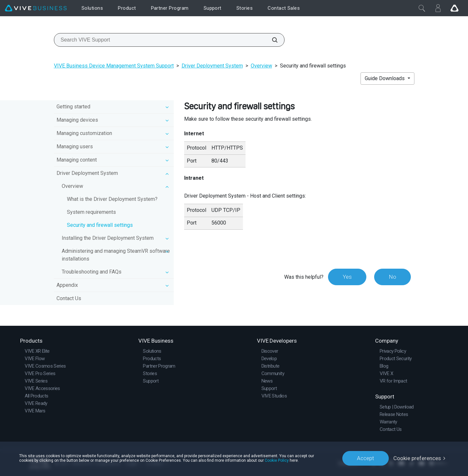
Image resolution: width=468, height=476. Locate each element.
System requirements (91, 212)
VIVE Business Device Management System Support (114, 66)
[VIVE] (36, 8)
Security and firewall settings (100, 225)
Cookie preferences (417, 458)
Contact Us (69, 298)
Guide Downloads (385, 78)
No (392, 277)
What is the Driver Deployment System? (112, 199)
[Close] (422, 8)
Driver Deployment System (212, 66)
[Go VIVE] (454, 8)
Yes (347, 277)
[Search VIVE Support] (271, 40)
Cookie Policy (277, 460)
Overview (261, 66)
